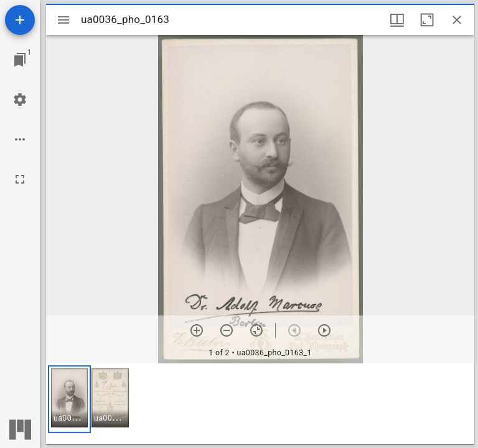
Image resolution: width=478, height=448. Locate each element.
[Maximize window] (427, 20)
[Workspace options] (20, 139)
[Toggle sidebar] (63, 20)
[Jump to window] (20, 60)
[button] (69, 399)
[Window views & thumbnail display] (397, 20)
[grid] (260, 404)
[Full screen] (20, 179)
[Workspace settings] (20, 100)
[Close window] (457, 20)
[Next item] (324, 330)
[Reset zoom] (256, 330)
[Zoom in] (197, 330)
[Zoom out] (227, 330)
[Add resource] (20, 20)
